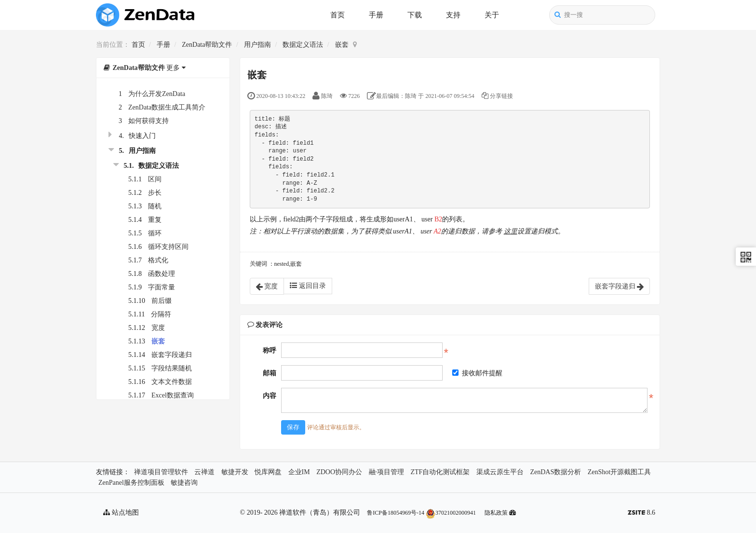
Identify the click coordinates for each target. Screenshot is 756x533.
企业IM (299, 472)
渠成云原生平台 (500, 472)
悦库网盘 (268, 472)
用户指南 (257, 45)
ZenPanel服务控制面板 (131, 483)
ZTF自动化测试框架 (440, 472)
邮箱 (270, 373)
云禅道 (204, 472)
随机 (155, 206)
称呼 (270, 350)
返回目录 (308, 286)
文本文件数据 (172, 382)
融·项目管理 (387, 472)
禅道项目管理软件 (161, 472)
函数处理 (162, 274)
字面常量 (162, 287)
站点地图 (121, 512)
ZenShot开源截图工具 (619, 472)
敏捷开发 (235, 472)
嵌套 (342, 45)
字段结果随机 (172, 368)
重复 (155, 220)
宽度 (158, 328)
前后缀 (162, 301)
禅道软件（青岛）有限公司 (320, 512)
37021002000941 (451, 513)
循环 (155, 233)
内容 (270, 396)
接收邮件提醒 (477, 373)
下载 (415, 15)
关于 (492, 15)
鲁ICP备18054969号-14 (396, 513)
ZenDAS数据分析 (555, 472)
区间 (155, 179)
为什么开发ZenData (157, 94)
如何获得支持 (148, 121)
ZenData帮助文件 (207, 45)
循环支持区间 (168, 247)
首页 (337, 15)
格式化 (158, 260)
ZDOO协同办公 (339, 472)
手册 (376, 15)
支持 (453, 15)
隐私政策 (496, 513)
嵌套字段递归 (172, 355)
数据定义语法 (303, 45)
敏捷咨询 (184, 483)
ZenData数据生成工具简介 (167, 107)
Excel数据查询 (173, 395)
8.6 (641, 513)
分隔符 (161, 314)
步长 (155, 193)
